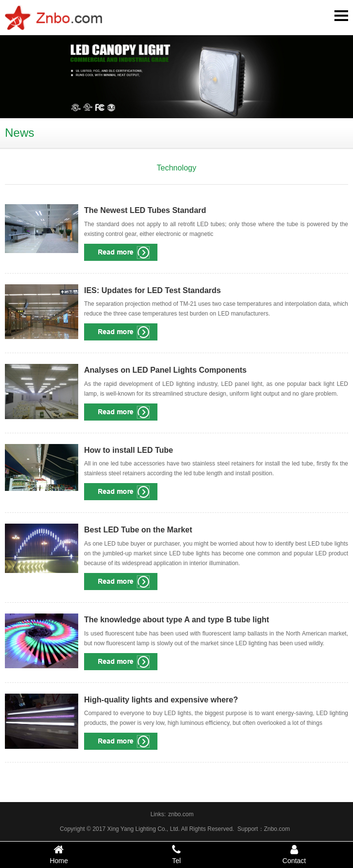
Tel (177, 854)
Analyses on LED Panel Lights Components (165, 370)
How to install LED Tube (129, 450)
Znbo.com (277, 829)
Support (248, 829)
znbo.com (181, 814)
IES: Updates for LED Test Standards (153, 290)
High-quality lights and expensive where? (161, 700)
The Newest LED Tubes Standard (145, 210)
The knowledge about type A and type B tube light (176, 620)
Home (59, 854)
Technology (177, 168)
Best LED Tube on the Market (138, 530)
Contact (294, 854)
